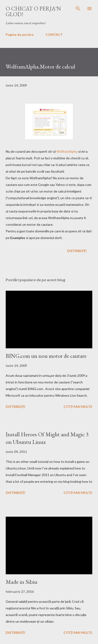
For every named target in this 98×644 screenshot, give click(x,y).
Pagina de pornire (20, 34)
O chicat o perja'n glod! (33, 11)
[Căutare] (78, 9)
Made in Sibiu (22, 582)
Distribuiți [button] (77, 251)
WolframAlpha (67, 151)
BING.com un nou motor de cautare (46, 356)
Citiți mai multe (78, 407)
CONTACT (54, 34)
